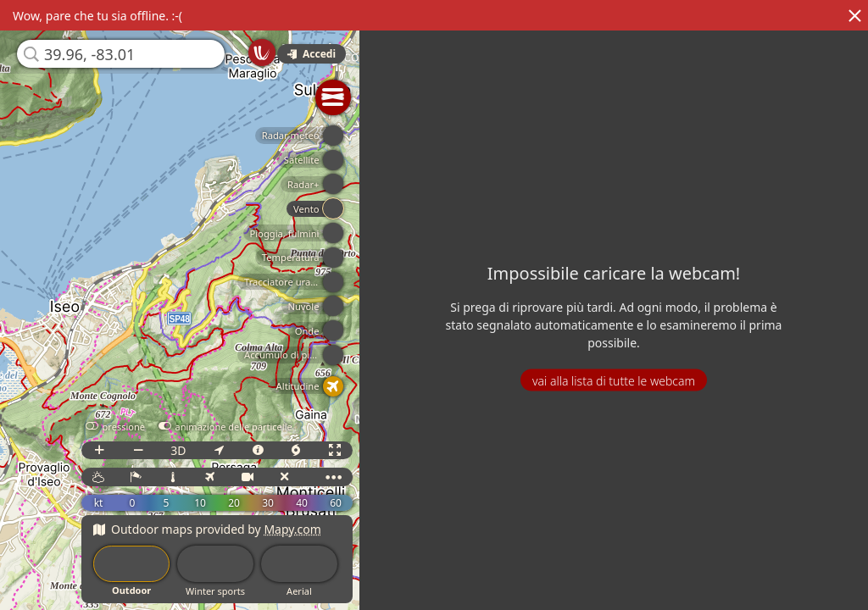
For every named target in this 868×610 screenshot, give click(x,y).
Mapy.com (292, 529)
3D (178, 450)
